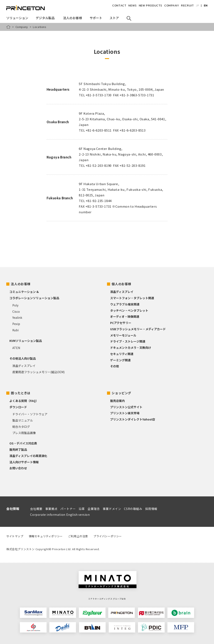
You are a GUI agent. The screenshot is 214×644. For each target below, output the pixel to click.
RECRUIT (187, 6)
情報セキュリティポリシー (46, 536)
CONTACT (119, 6)
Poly (15, 305)
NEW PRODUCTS (150, 6)
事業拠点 (51, 509)
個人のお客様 (121, 284)
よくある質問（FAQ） (24, 401)
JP (197, 6)
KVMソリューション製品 (26, 341)
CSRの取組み (133, 509)
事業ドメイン (112, 509)
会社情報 (13, 509)
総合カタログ (21, 427)
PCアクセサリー (121, 323)
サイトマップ (15, 536)
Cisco (16, 311)
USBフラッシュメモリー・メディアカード (138, 329)
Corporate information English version (60, 515)
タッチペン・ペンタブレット (129, 310)
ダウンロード (18, 407)
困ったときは (21, 393)
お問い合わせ (18, 468)
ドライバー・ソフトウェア (30, 414)
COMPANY (172, 6)
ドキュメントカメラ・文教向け (131, 348)
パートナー (68, 509)
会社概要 (36, 509)
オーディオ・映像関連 (125, 316)
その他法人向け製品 (23, 358)
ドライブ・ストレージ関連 (128, 341)
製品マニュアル (23, 420)
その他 (115, 366)
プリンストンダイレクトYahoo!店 (133, 419)
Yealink (17, 318)
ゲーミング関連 (120, 360)
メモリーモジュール (123, 335)
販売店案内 (117, 401)
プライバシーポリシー (108, 536)
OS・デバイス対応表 (23, 443)
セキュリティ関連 (122, 354)
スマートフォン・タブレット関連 (132, 298)
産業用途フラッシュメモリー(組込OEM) (38, 372)
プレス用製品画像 (24, 433)
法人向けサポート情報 (24, 462)
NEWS (132, 6)
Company (22, 27)
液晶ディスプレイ (24, 366)
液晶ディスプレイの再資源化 (28, 456)
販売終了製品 (18, 449)
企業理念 (94, 509)
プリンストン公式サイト (126, 407)
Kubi (15, 330)
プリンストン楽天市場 (125, 413)
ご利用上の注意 (78, 536)
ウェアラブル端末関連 (125, 304)
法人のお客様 (21, 284)
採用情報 (151, 509)
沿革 (82, 509)
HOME (8, 27)
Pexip (16, 324)
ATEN (16, 348)
